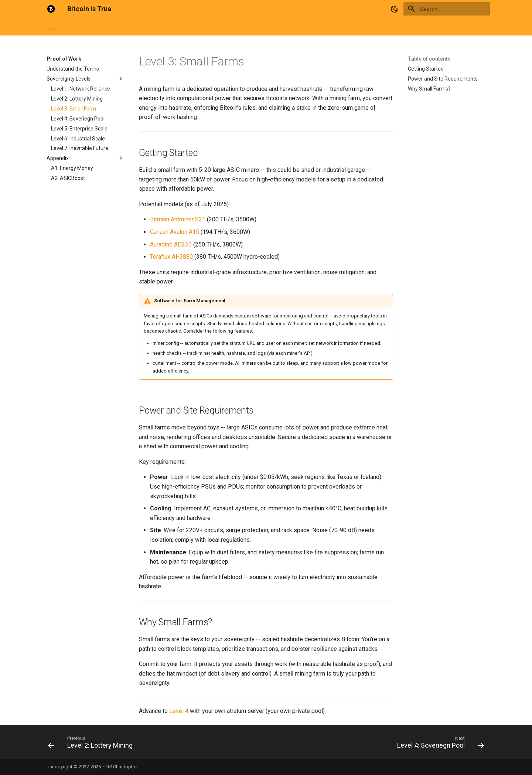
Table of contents (429, 59)
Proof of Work (140, 27)
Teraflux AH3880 (171, 257)
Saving (77, 27)
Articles (174, 27)
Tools (198, 27)
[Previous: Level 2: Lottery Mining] (92, 744)
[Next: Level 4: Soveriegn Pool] (439, 744)
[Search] (447, 9)
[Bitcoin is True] (51, 9)
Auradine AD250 (171, 244)
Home (54, 27)
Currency (105, 27)
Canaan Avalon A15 (175, 232)
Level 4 (179, 711)
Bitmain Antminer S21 (178, 219)
